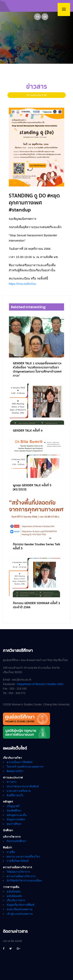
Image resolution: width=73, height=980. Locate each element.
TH (37, 17)
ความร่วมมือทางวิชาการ (21, 876)
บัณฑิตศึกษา (14, 811)
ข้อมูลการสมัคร (16, 819)
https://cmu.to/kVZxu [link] (22, 284)
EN (45, 17)
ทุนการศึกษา (14, 824)
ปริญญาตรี (13, 806)
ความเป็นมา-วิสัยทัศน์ (20, 762)
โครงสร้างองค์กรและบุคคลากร (25, 767)
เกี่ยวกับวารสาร (16, 900)
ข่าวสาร (12, 782)
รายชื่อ (11, 852)
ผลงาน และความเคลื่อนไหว (23, 856)
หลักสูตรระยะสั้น (17, 815)
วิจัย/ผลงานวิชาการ (18, 872)
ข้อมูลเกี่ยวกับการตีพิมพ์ (20, 905)
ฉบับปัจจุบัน (14, 891)
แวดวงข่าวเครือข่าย (19, 791)
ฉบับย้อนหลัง (14, 896)
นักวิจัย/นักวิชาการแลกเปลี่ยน (24, 881)
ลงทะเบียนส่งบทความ (20, 909)
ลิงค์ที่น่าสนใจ (15, 795)
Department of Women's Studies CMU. (41, 684)
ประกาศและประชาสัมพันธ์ (23, 786)
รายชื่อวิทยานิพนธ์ (18, 861)
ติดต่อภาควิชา (15, 771)
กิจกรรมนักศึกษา (16, 841)
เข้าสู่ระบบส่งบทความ (20, 914)
